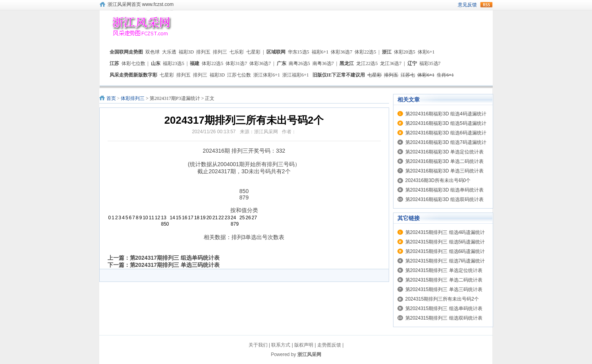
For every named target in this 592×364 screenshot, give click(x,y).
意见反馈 (467, 5)
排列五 (203, 52)
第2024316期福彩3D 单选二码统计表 (444, 161)
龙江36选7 (391, 63)
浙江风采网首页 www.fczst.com (141, 4)
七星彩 (253, 52)
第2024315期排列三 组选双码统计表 (444, 318)
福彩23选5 (174, 63)
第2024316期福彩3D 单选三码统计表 (444, 171)
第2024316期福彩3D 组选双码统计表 (444, 199)
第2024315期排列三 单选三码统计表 (444, 289)
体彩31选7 (236, 63)
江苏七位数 (239, 75)
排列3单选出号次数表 (258, 237)
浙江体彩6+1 (267, 75)
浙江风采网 (309, 354)
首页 (111, 98)
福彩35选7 (430, 63)
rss (486, 5)
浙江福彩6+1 (296, 75)
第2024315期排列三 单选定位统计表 (444, 270)
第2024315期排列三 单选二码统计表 (444, 280)
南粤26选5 (299, 63)
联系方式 (281, 345)
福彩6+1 (320, 52)
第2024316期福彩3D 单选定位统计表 (444, 152)
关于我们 (258, 345)
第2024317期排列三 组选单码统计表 (175, 258)
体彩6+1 (426, 52)
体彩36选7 (341, 52)
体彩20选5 (405, 52)
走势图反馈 (329, 345)
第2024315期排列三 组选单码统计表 (444, 308)
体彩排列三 (133, 98)
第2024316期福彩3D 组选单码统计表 (444, 190)
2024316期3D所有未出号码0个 (438, 180)
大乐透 (169, 52)
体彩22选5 (365, 52)
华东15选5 (299, 52)
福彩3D (186, 52)
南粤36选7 (323, 63)
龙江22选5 (367, 63)
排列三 (220, 52)
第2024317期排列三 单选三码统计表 (175, 265)
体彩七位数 (133, 63)
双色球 (152, 52)
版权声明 (304, 345)
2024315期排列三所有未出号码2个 (442, 299)
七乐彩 (237, 52)
